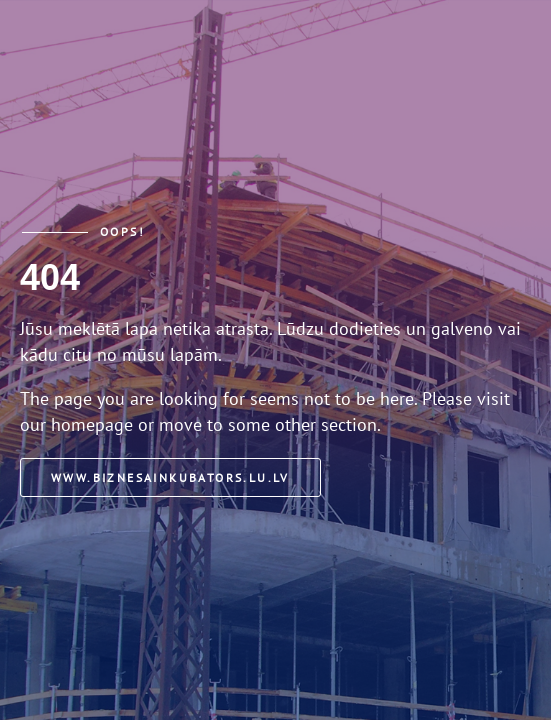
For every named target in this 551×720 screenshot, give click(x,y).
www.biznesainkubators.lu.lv (170, 477)
